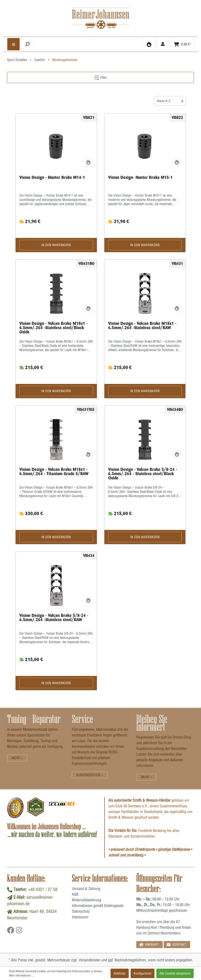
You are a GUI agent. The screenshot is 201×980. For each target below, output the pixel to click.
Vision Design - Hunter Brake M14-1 (52, 177)
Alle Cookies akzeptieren (175, 973)
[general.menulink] (13, 44)
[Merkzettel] (149, 44)
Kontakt (176, 944)
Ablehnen (120, 973)
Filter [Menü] (100, 77)
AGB (75, 894)
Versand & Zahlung (86, 889)
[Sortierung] (170, 101)
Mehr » (17, 758)
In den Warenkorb (56, 245)
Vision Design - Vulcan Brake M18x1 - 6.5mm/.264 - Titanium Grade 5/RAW (54, 472)
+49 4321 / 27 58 (43, 889)
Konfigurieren (143, 973)
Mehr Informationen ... (21, 975)
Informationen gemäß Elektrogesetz (98, 906)
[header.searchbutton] (27, 44)
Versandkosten (90, 960)
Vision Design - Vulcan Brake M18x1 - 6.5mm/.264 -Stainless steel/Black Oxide (53, 328)
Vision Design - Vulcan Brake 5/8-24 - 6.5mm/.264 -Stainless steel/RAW (54, 618)
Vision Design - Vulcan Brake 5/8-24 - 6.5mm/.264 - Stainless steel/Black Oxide (143, 474)
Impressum (80, 917)
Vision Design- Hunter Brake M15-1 (140, 177)
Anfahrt (149, 944)
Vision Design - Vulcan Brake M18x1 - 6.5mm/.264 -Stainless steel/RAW (142, 326)
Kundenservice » (90, 775)
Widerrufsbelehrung (86, 900)
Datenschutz (81, 911)
